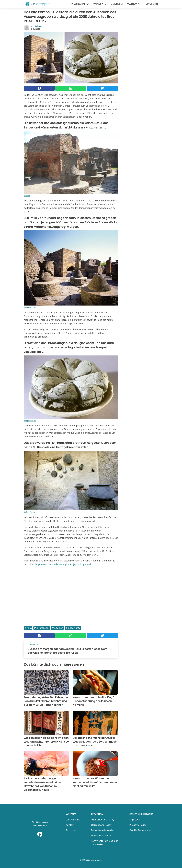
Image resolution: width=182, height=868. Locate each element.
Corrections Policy (101, 825)
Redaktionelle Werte (102, 830)
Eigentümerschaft (101, 836)
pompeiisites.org (30, 307)
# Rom (28, 628)
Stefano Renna (29, 512)
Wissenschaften (80, 4)
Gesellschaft (134, 4)
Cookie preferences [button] (140, 830)
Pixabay (27, 196)
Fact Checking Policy (103, 820)
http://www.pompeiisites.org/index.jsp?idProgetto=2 (63, 564)
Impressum (136, 820)
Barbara (38, 26)
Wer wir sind (73, 820)
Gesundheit (117, 4)
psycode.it (72, 830)
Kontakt (70, 825)
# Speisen (57, 628)
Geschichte (152, 4)
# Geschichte (73, 628)
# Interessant (42, 628)
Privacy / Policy (138, 825)
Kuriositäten (100, 4)
